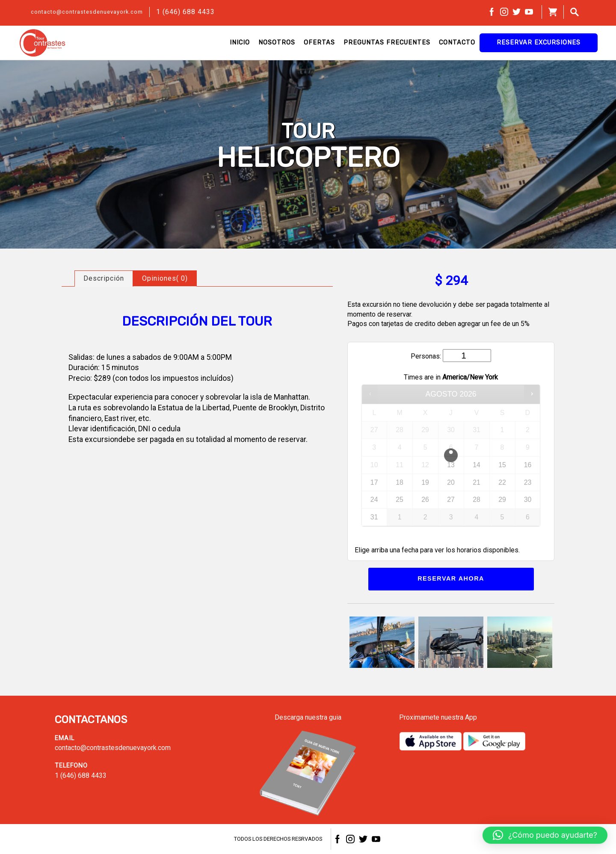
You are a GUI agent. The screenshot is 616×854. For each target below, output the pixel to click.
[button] (545, 835)
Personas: (426, 356)
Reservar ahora (451, 578)
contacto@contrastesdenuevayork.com (87, 12)
